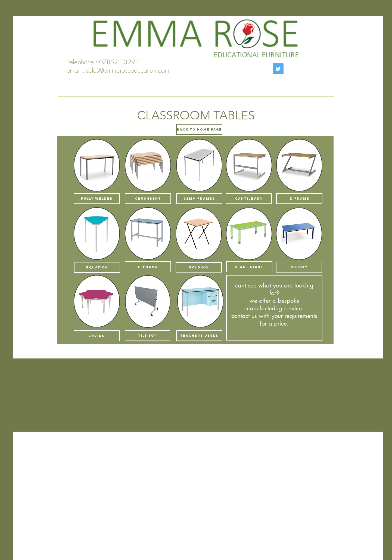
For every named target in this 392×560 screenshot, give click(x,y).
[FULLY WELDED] (97, 199)
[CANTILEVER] (249, 199)
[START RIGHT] (249, 267)
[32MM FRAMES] (199, 199)
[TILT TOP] (147, 336)
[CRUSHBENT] (148, 199)
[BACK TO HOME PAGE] (199, 129)
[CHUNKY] (299, 267)
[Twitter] (278, 69)
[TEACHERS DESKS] (199, 336)
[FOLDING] (199, 267)
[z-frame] (299, 199)
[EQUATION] (97, 267)
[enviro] (97, 336)
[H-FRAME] (148, 267)
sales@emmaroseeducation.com (128, 70)
